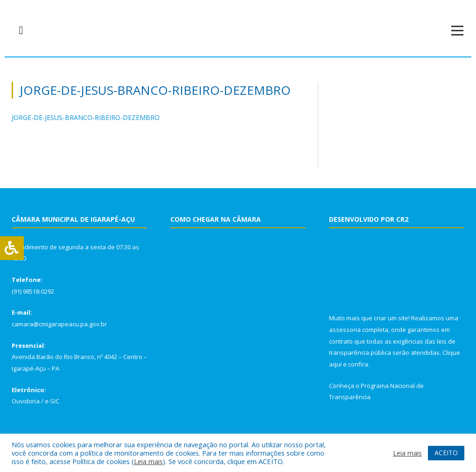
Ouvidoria (26, 401)
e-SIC (52, 401)
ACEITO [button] (446, 453)
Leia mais (148, 461)
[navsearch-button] (21, 30)
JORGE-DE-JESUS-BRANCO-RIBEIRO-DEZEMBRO (86, 117)
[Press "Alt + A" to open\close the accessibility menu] (12, 248)
